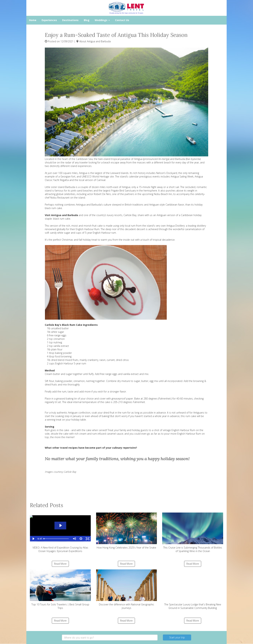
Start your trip (177, 637)
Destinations (70, 20)
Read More (60, 564)
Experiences (49, 20)
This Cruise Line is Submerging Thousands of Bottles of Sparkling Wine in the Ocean (193, 533)
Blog (87, 20)
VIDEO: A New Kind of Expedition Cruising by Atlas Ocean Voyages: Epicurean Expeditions (60, 533)
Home (33, 20)
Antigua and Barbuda (99, 41)
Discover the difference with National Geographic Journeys (127, 589)
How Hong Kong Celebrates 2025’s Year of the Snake (127, 531)
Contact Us (122, 20)
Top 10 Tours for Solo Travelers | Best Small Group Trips (60, 589)
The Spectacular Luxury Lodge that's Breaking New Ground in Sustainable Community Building (193, 589)
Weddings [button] (102, 20)
